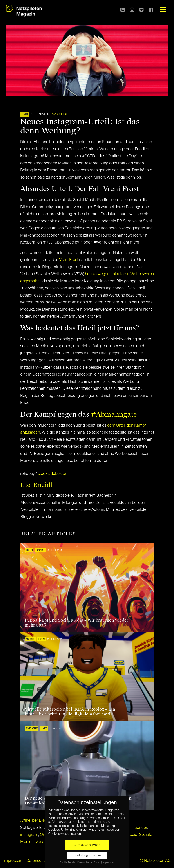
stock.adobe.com (53, 474)
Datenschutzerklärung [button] (89, 863)
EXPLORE (32, 729)
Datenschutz (38, 861)
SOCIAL (40, 551)
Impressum (13, 861)
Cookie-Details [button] (68, 863)
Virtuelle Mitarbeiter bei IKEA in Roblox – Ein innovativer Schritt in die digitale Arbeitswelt (70, 712)
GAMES (30, 640)
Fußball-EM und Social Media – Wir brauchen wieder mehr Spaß (77, 623)
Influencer (138, 828)
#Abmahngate (114, 414)
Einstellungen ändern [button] (87, 855)
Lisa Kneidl (59, 115)
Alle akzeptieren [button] (87, 845)
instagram (29, 835)
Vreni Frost (69, 260)
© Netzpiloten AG (155, 861)
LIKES (25, 115)
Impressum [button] (108, 863)
